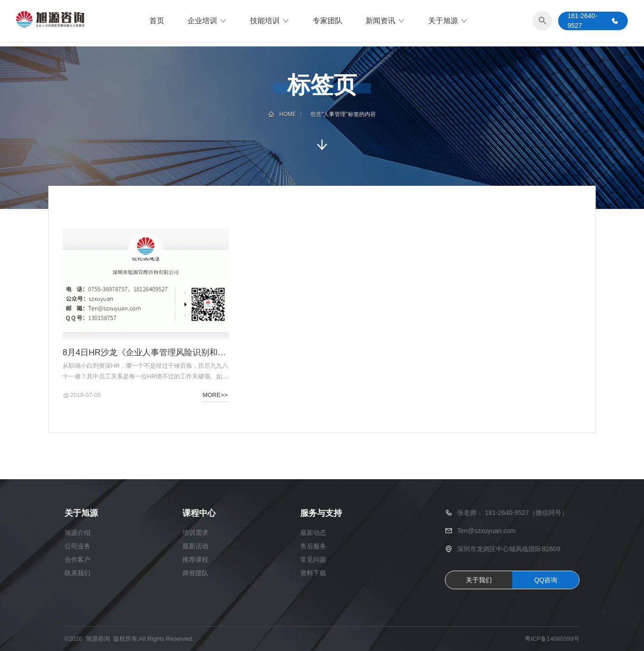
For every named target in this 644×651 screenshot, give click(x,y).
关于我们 (479, 580)
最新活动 (195, 547)
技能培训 (270, 21)
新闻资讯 (385, 21)
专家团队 (328, 21)
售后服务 (313, 547)
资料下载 (313, 573)
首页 (157, 21)
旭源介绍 (77, 533)
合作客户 (77, 560)
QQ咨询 (546, 580)
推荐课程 (195, 560)
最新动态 (313, 533)
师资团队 (195, 573)
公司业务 (77, 547)
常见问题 (313, 560)
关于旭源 (448, 21)
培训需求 (195, 533)
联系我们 (77, 573)
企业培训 (207, 21)
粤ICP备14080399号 (552, 639)
